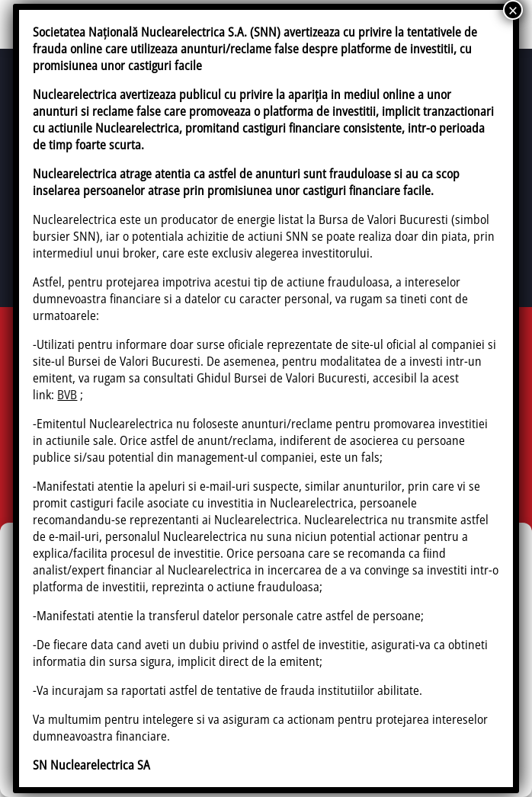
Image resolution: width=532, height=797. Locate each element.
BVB (67, 395)
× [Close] (513, 10)
